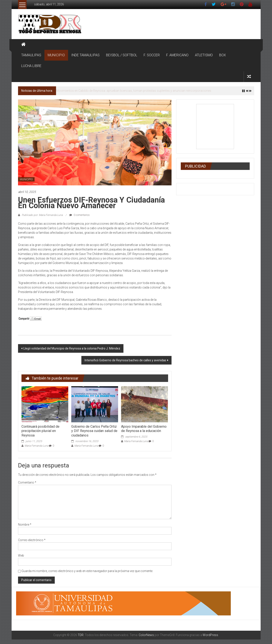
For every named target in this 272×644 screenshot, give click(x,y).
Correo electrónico (32, 540)
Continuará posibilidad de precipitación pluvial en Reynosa (40, 431)
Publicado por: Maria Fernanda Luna (42, 215)
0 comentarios (80, 215)
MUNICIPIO (56, 55)
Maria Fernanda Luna (36, 446)
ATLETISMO (204, 55)
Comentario (27, 482)
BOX (223, 55)
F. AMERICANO (177, 55)
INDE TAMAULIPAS (85, 55)
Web (21, 555)
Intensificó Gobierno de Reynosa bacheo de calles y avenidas (125, 360)
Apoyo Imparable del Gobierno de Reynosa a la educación (144, 429)
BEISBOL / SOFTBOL (122, 55)
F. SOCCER (152, 55)
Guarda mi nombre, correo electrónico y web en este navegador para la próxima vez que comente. (87, 571)
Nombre (25, 525)
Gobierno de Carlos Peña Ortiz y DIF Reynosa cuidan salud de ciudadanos (94, 431)
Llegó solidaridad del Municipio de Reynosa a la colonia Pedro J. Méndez (72, 348)
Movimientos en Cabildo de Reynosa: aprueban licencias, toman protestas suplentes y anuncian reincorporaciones (134, 91)
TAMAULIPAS (31, 55)
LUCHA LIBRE (31, 66)
